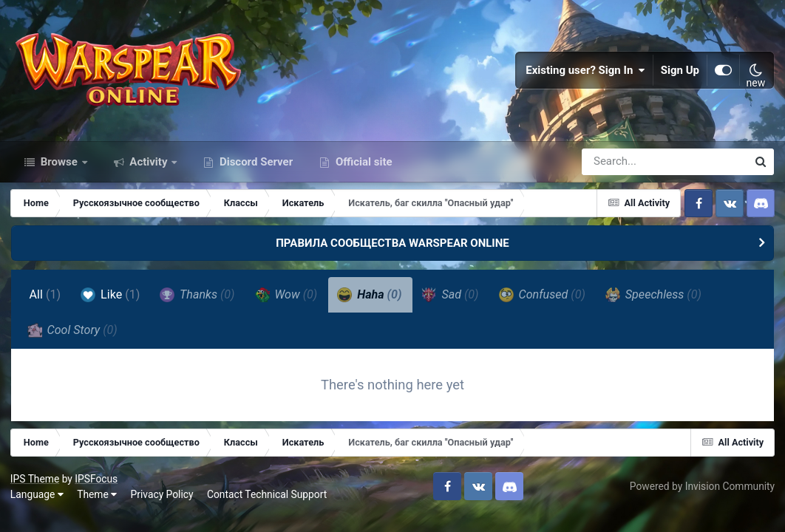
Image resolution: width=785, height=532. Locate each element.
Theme (98, 503)
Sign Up (680, 74)
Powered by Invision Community (701, 495)
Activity (149, 168)
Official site (362, 168)
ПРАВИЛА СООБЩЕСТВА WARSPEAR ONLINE (392, 250)
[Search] (622, 168)
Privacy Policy (163, 503)
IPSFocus (97, 487)
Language (38, 503)
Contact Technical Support (268, 503)
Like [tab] (111, 301)
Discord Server (255, 168)
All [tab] (45, 302)
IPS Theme (35, 487)
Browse (59, 168)
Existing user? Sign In (585, 74)
